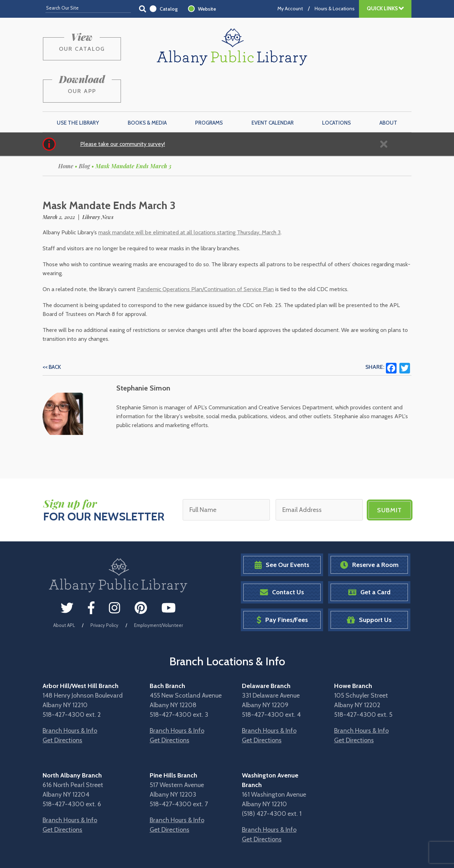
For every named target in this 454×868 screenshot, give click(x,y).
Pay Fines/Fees (282, 586)
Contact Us (282, 559)
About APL (64, 591)
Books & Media (147, 89)
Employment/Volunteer (159, 591)
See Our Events (282, 531)
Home (66, 132)
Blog (84, 132)
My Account (290, 9)
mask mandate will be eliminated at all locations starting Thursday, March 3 (189, 199)
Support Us (369, 586)
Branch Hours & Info (70, 697)
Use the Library (78, 89)
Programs (209, 89)
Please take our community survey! (123, 110)
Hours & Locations (335, 9)
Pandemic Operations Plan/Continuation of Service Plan (205, 255)
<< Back (52, 333)
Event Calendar (273, 89)
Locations (336, 89)
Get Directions (62, 706)
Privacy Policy (104, 591)
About (388, 89)
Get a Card (369, 559)
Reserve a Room (369, 531)
